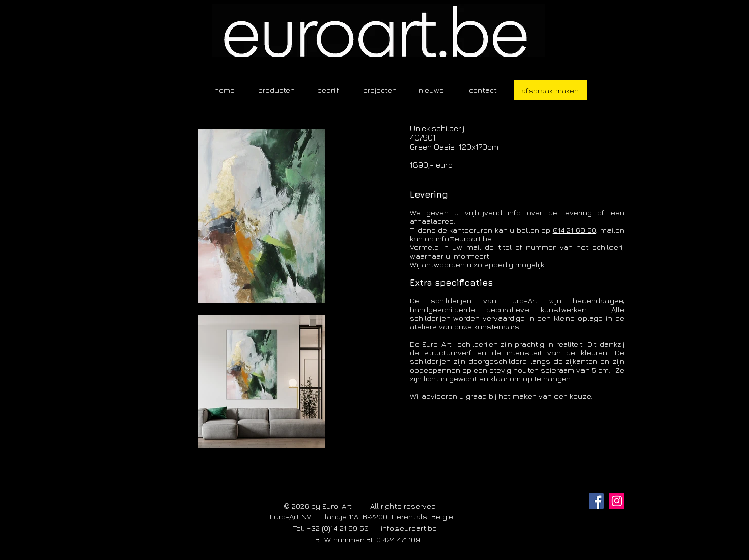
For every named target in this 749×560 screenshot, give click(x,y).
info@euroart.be (464, 239)
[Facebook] (596, 501)
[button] (276, 90)
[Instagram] (617, 501)
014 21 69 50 (575, 230)
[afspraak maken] (550, 90)
